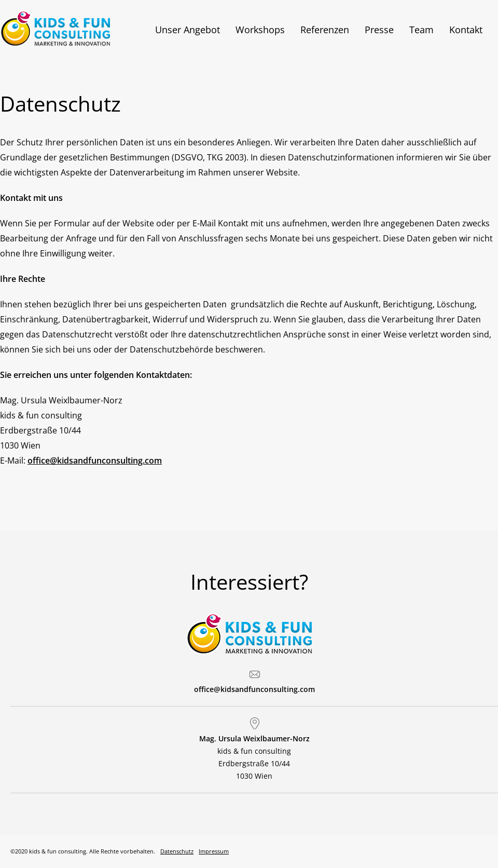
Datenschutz (177, 851)
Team (421, 30)
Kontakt (466, 30)
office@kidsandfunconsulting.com (95, 460)
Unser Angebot (188, 30)
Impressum (214, 851)
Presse (379, 30)
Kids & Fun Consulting (70, 29)
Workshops (260, 30)
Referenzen (325, 30)
